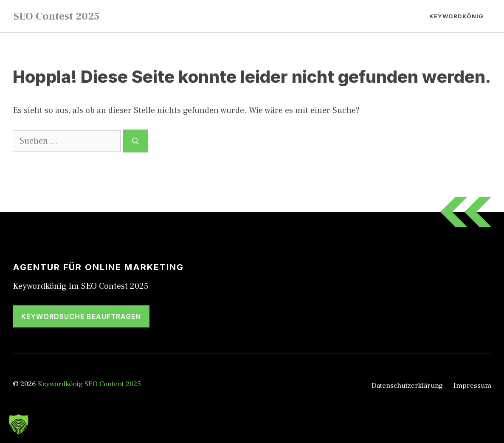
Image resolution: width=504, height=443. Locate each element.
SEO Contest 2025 (56, 16)
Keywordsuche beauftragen (81, 316)
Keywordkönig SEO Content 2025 (89, 384)
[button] (19, 424)
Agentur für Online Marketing (98, 267)
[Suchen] (135, 141)
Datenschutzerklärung (407, 386)
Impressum (472, 386)
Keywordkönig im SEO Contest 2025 (80, 286)
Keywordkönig (456, 16)
